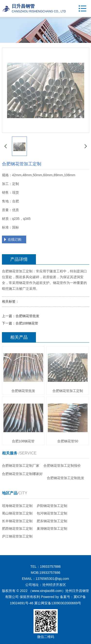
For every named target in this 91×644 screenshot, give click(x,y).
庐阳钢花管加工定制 (52, 506)
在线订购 (15, 239)
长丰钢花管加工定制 (17, 521)
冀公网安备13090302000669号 (58, 603)
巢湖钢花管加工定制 (52, 529)
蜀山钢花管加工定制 (17, 513)
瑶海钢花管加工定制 (17, 506)
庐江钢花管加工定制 (17, 536)
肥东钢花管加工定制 (52, 521)
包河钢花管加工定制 (52, 513)
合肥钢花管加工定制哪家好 (22, 474)
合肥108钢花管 (27, 323)
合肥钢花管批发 (27, 316)
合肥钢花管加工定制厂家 (21, 466)
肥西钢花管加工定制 (17, 529)
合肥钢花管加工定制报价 (62, 466)
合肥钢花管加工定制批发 (66, 478)
